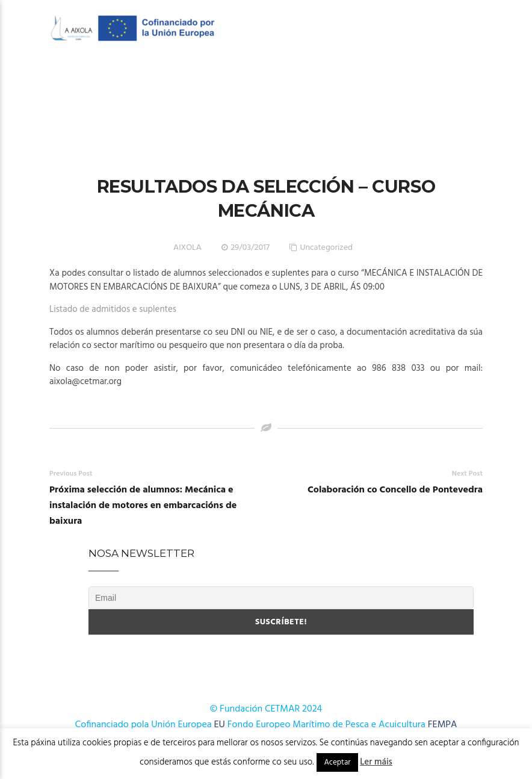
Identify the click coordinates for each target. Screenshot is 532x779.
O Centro (80, 79)
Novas (156, 126)
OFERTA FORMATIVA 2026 (180, 79)
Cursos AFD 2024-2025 (424, 79)
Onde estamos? (225, 126)
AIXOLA (187, 248)
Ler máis (376, 762)
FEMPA (443, 725)
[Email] (281, 598)
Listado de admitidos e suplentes (113, 309)
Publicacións (91, 126)
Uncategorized (326, 248)
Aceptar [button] (337, 762)
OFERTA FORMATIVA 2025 (304, 79)
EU (220, 725)
